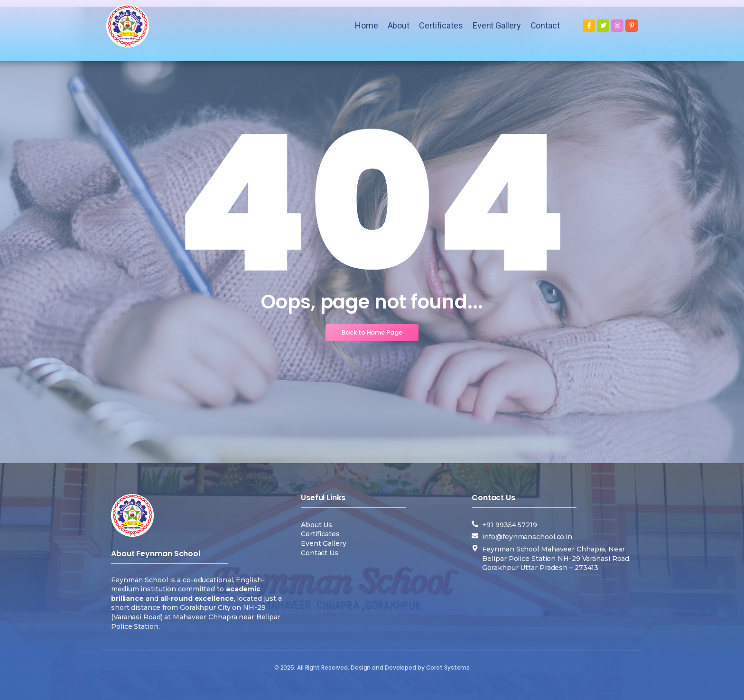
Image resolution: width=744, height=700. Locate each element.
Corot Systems (448, 667)
